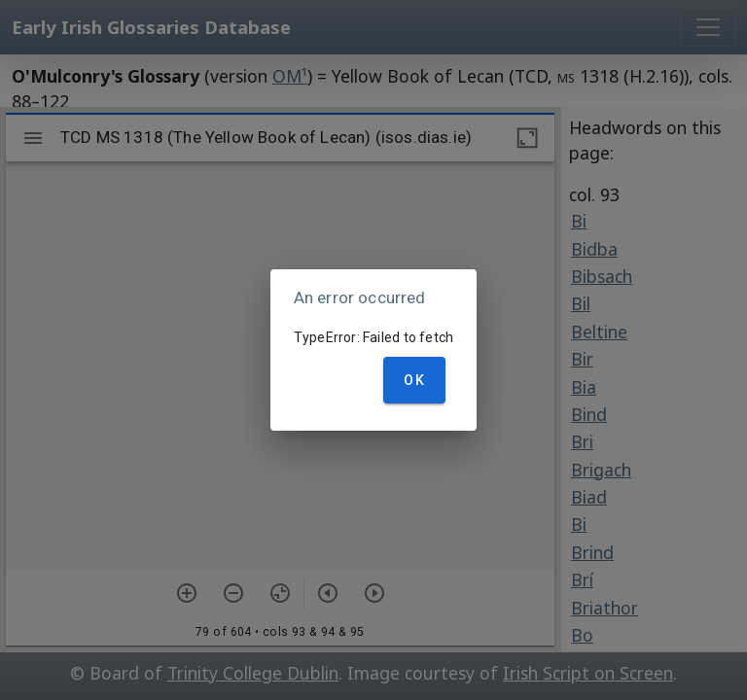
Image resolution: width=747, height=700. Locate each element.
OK (414, 380)
